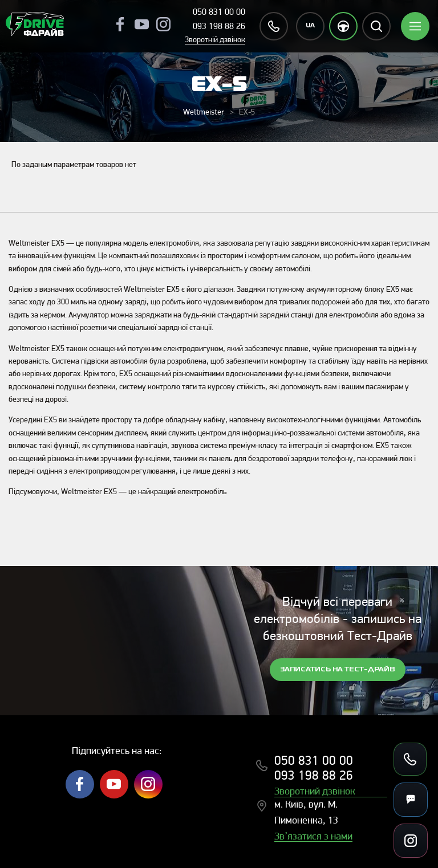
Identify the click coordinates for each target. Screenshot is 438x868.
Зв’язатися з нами (313, 837)
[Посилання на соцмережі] (411, 841)
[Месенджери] (411, 800)
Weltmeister (204, 113)
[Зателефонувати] (410, 759)
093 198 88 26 (219, 27)
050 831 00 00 (219, 13)
